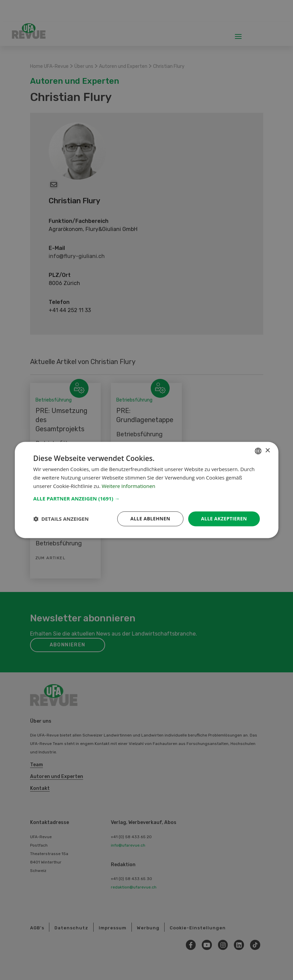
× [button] (267, 451)
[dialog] (146, 490)
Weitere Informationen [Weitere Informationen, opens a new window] (129, 486)
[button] (146, 498)
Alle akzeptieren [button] (224, 519)
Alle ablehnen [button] (150, 519)
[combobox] (258, 451)
